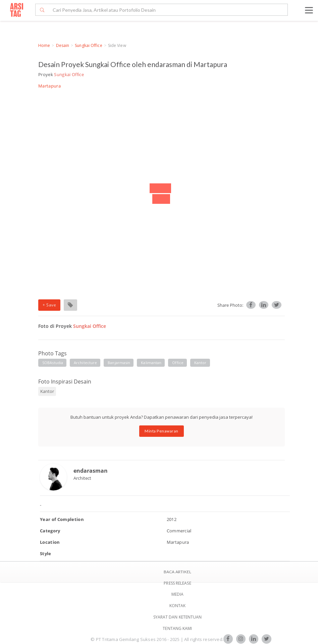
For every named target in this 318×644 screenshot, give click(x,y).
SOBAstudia (53, 363)
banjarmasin (119, 363)
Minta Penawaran (162, 431)
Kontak (178, 606)
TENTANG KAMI (177, 628)
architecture (85, 363)
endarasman (91, 471)
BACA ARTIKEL (177, 572)
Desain (63, 45)
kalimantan (151, 363)
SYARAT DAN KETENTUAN (178, 617)
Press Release (177, 583)
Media (178, 594)
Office (178, 363)
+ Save (49, 305)
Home (44, 45)
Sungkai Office (88, 45)
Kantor (200, 363)
